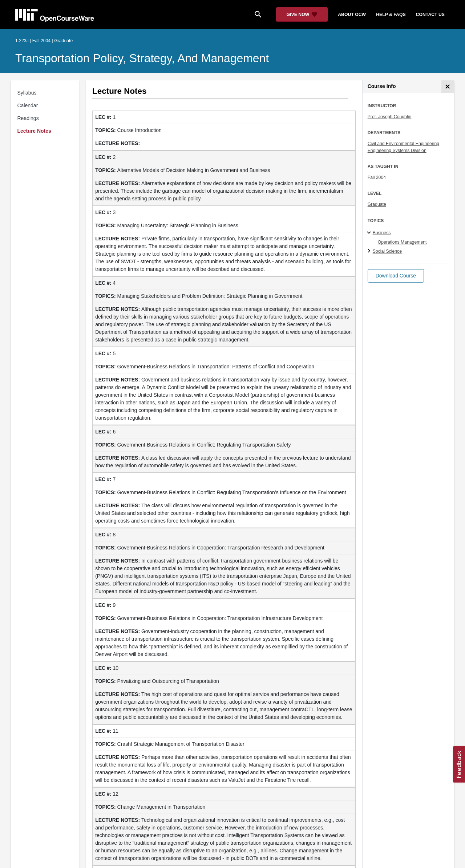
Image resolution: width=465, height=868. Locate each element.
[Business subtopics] (370, 233)
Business (382, 233)
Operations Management (402, 242)
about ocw (352, 15)
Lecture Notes (34, 131)
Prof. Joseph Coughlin (390, 117)
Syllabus (27, 93)
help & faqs (391, 15)
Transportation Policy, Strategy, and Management (142, 58)
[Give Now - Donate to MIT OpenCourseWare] (302, 15)
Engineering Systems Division (397, 151)
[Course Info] (448, 87)
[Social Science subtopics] (370, 251)
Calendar (28, 105)
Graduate (377, 204)
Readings (28, 118)
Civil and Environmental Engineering (403, 144)
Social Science (387, 251)
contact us (430, 15)
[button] (396, 276)
